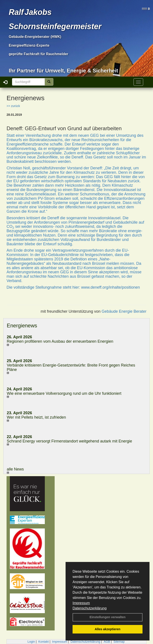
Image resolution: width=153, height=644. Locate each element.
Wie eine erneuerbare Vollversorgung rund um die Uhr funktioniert (64, 393)
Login (31, 642)
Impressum (81, 603)
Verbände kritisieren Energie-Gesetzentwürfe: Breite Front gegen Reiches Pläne (71, 367)
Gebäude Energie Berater (124, 311)
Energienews (22, 326)
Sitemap (119, 642)
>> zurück (13, 106)
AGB (107, 642)
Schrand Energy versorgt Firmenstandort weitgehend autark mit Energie (69, 441)
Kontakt (43, 642)
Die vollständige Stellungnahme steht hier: (44, 287)
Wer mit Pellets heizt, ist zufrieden (36, 417)
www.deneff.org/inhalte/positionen (110, 287)
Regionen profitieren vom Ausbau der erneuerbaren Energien (60, 341)
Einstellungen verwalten (108, 617)
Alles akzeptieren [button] (108, 629)
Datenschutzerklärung (90, 608)
